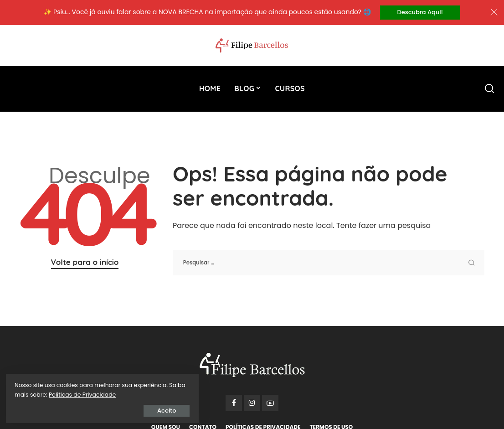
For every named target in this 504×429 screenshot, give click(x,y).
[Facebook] (234, 404)
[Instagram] (252, 404)
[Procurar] (489, 89)
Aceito (111, 409)
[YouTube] (270, 404)
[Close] (494, 13)
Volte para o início (85, 263)
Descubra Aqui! (420, 13)
